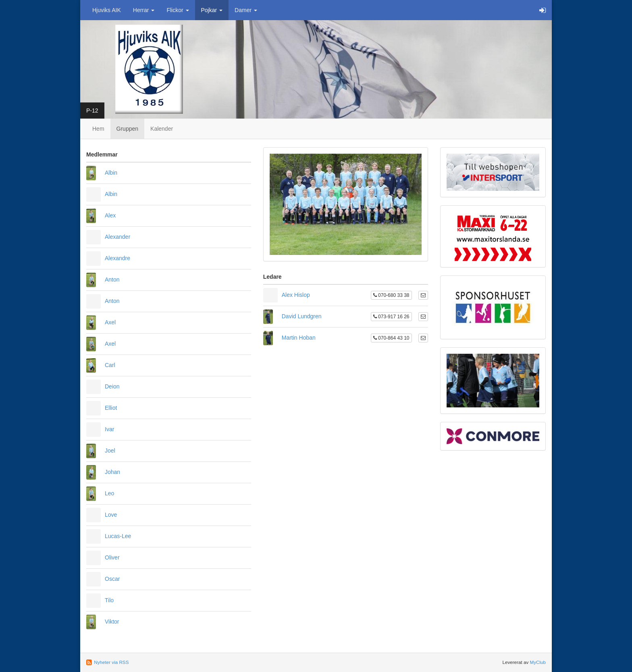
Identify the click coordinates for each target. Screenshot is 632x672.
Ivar (109, 429)
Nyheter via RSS (111, 662)
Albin (111, 173)
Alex (110, 215)
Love (111, 515)
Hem (98, 129)
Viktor (112, 622)
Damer (246, 10)
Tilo (109, 600)
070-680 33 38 (391, 295)
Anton (112, 280)
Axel (110, 322)
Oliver (112, 557)
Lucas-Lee (118, 536)
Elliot (111, 408)
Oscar (112, 579)
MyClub (538, 662)
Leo (109, 493)
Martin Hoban (299, 338)
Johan (112, 472)
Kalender (162, 129)
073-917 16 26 (391, 317)
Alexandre (117, 258)
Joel (110, 451)
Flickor (178, 10)
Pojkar (212, 10)
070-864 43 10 (391, 338)
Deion (112, 386)
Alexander (117, 237)
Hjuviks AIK (107, 10)
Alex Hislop (296, 295)
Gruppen (127, 129)
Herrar (144, 10)
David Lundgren (302, 316)
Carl (110, 365)
